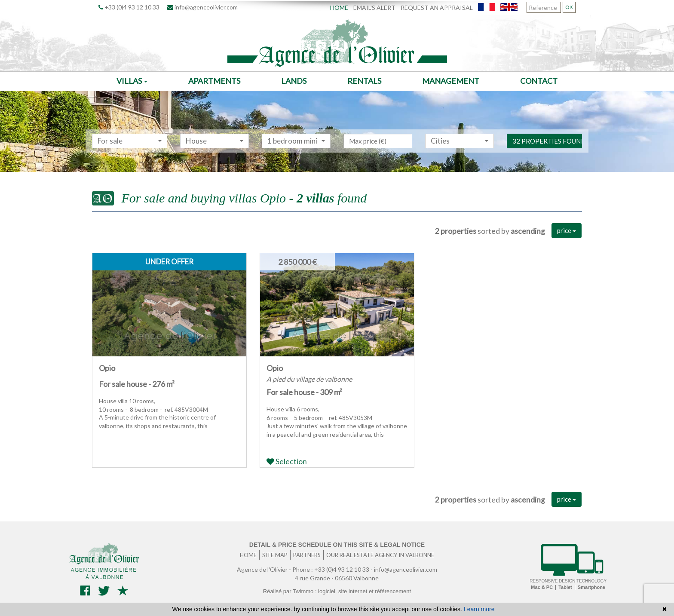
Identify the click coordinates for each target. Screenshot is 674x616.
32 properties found (547, 152)
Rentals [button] (364, 81)
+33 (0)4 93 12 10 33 (129, 7)
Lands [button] (294, 81)
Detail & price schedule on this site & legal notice (337, 545)
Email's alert (374, 8)
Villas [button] (132, 81)
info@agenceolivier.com (202, 7)
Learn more (479, 609)
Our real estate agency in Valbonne (380, 555)
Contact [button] (539, 81)
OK (569, 7)
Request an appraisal (437, 8)
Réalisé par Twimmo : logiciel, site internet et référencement (337, 591)
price (567, 230)
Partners (307, 555)
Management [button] (451, 81)
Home (339, 8)
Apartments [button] (214, 81)
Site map (275, 555)
